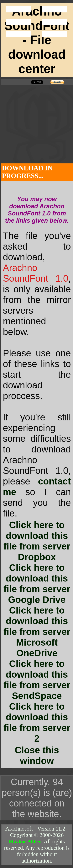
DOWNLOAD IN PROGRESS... (27, 172)
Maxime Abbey (25, 842)
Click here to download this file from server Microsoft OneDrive (37, 632)
